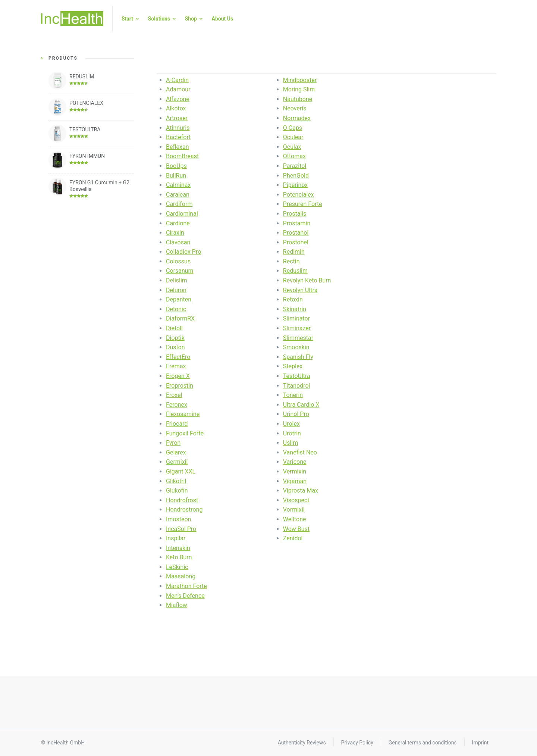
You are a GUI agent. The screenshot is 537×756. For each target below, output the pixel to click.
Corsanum (180, 271)
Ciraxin (175, 233)
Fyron (173, 443)
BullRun (176, 176)
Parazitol (295, 166)
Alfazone (178, 99)
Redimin (294, 252)
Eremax (176, 366)
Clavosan (178, 242)
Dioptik (175, 338)
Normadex (297, 118)
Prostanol (296, 233)
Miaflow (177, 605)
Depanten (179, 299)
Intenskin (178, 548)
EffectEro (178, 357)
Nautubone (298, 99)
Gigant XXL (181, 471)
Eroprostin (180, 386)
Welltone (295, 519)
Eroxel (174, 395)
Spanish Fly (298, 357)
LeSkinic (177, 567)
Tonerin (293, 395)
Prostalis (295, 214)
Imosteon (178, 519)
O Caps (293, 128)
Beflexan (178, 147)
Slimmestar (298, 338)
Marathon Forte (186, 586)
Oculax (292, 147)
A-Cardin (177, 80)
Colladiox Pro (183, 252)
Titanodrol (297, 386)
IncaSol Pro (181, 529)
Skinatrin (295, 309)
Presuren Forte (303, 204)
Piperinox (296, 185)
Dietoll (174, 328)
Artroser (177, 118)
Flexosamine (183, 414)
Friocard (177, 424)
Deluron (176, 290)
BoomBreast (182, 156)
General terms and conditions (423, 743)
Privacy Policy (357, 743)
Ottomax (294, 156)
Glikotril (176, 481)
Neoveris (295, 108)
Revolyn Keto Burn (307, 280)
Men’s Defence (185, 596)
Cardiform (179, 204)
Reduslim (295, 271)
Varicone (295, 462)
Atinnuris (178, 128)
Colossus (178, 261)
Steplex (293, 366)
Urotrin (292, 433)
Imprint (480, 743)
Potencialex (299, 195)
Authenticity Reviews (302, 743)
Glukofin (177, 491)
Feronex (177, 405)
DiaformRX (180, 318)
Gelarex (176, 452)
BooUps (176, 166)
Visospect (296, 500)
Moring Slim (299, 89)
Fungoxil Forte (185, 433)
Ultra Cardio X (301, 405)
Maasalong (181, 576)
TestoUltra (297, 376)
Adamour (178, 89)
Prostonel (296, 242)
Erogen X (178, 376)
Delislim (177, 280)
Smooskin (296, 347)
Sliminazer (297, 328)
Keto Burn (179, 557)
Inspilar (176, 538)
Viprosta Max (301, 491)
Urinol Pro (296, 414)
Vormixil (294, 510)
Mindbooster (300, 80)
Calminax (178, 185)
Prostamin (297, 223)
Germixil (177, 462)
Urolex (291, 424)
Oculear (293, 137)
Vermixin (295, 471)
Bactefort (178, 137)
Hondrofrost (182, 500)
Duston (175, 347)
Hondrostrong (184, 510)
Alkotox (176, 108)
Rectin (291, 261)
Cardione (178, 223)
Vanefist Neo (300, 452)
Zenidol (293, 538)
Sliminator (296, 318)
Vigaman (295, 481)
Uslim (291, 443)
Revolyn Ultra (300, 290)
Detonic (176, 309)
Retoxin (293, 299)
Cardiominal (182, 214)
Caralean (178, 195)
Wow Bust (296, 529)
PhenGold (296, 176)
